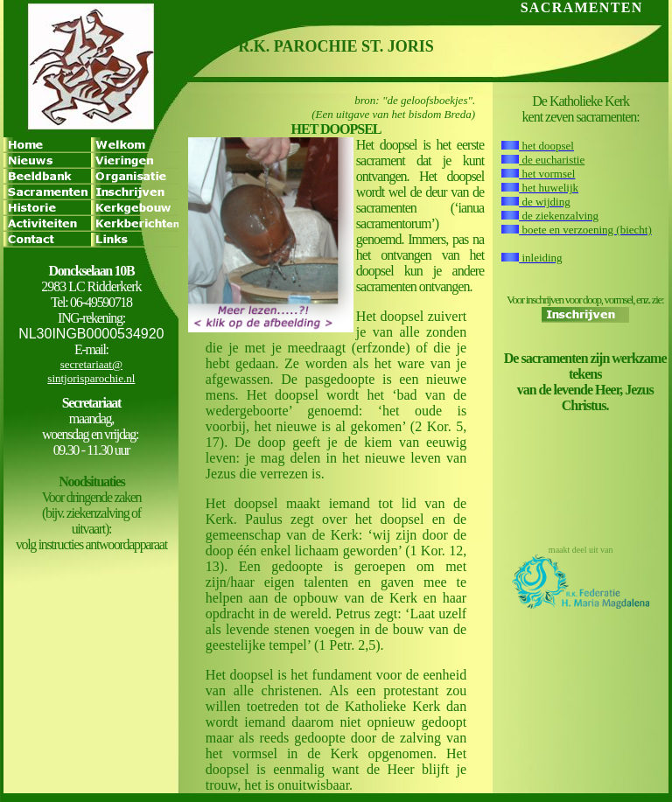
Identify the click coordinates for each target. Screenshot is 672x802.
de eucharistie (552, 160)
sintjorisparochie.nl (91, 378)
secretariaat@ (91, 364)
